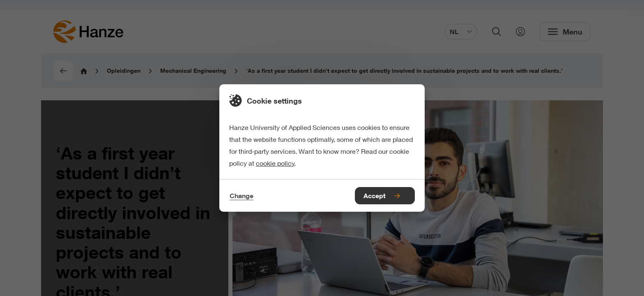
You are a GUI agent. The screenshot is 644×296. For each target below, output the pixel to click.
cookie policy (275, 163)
